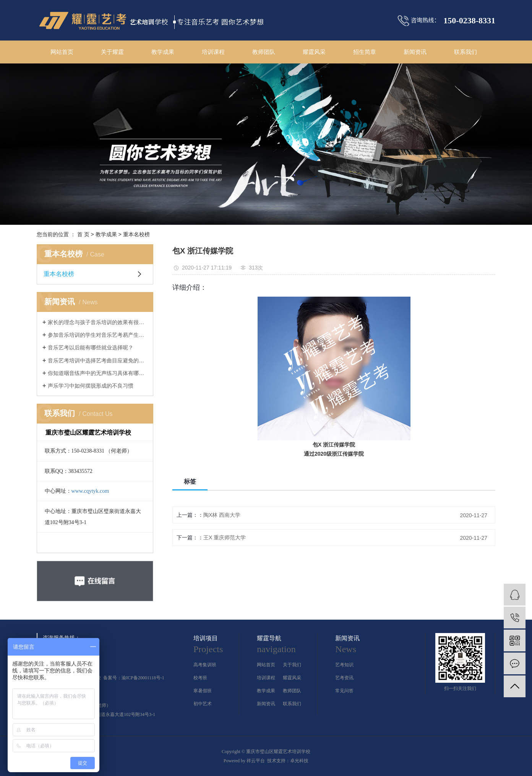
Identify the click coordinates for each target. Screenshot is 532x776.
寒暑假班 (203, 691)
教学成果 (163, 52)
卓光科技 (299, 761)
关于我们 (292, 665)
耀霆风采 (314, 52)
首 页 (83, 234)
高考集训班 (205, 665)
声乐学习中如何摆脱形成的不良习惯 (91, 386)
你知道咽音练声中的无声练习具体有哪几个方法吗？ (98, 373)
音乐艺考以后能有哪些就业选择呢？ (91, 347)
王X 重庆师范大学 (225, 537)
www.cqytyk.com (90, 491)
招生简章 (365, 52)
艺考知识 (344, 665)
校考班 (200, 678)
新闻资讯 (415, 52)
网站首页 (62, 52)
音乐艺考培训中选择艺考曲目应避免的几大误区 (98, 360)
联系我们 (465, 52)
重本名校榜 (136, 234)
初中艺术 (203, 704)
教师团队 (264, 52)
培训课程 (213, 52)
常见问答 (344, 691)
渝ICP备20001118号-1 (143, 678)
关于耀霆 (112, 52)
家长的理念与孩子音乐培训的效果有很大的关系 (98, 322)
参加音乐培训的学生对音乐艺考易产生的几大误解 (98, 335)
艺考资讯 (344, 678)
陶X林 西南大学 (222, 515)
